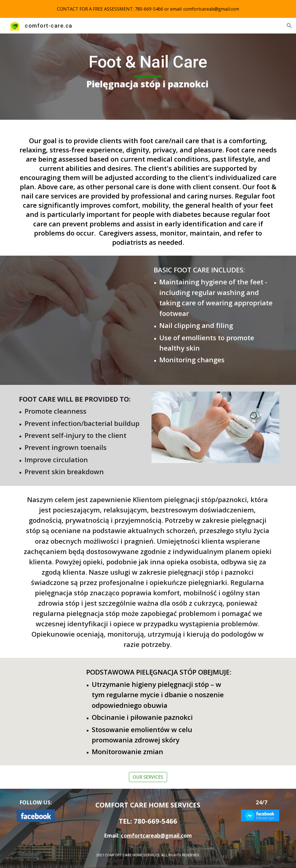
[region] (148, 9)
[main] (148, 77)
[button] (289, 26)
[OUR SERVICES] (148, 777)
